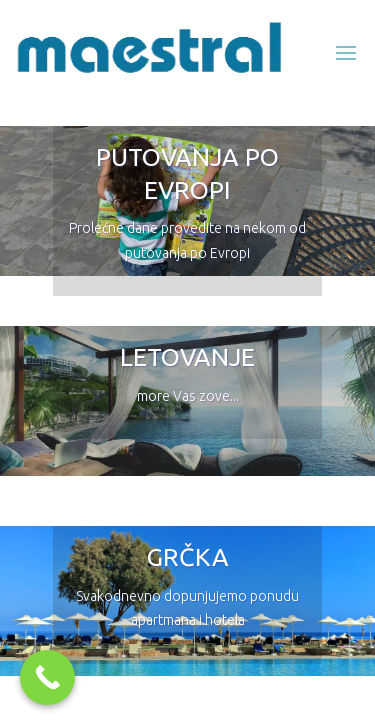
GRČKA (188, 557)
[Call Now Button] (47, 677)
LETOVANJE (187, 357)
